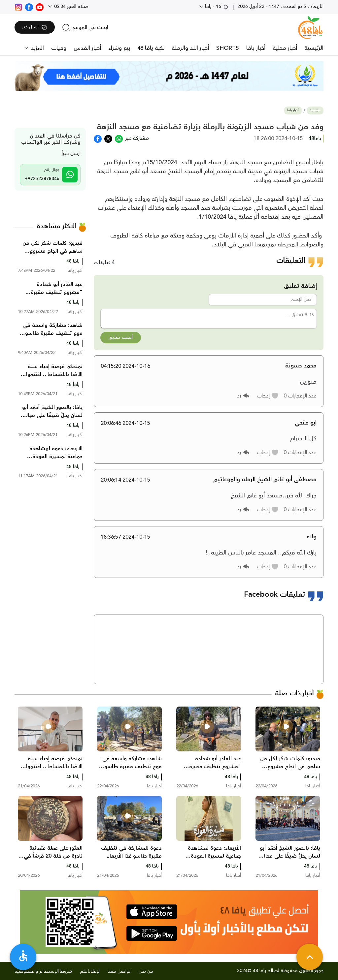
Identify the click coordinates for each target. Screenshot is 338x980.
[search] (85, 27)
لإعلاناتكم (90, 971)
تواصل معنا (119, 971)
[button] (268, 396)
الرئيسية (314, 48)
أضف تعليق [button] (121, 337)
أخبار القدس (87, 48)
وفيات (59, 48)
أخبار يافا (256, 48)
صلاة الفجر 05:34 (71, 7)
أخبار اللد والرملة (190, 48)
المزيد (36, 48)
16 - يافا (216, 7)
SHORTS (228, 48)
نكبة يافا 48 (151, 48)
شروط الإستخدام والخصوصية (43, 971)
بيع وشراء (119, 48)
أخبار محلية (285, 48)
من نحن (146, 971)
